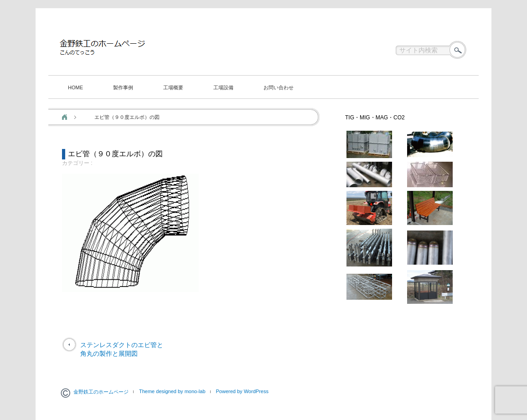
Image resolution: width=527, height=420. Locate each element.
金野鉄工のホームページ (101, 392)
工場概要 (173, 87)
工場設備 (223, 87)
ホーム (65, 117)
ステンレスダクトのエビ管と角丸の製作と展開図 (122, 349)
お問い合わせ (279, 87)
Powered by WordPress (242, 391)
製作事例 (123, 87)
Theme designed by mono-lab (172, 391)
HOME (75, 87)
